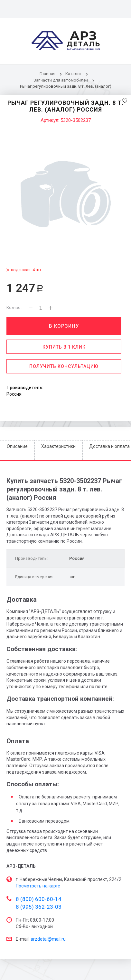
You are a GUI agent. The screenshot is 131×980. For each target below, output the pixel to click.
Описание (17, 446)
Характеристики (58, 446)
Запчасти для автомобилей (61, 80)
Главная (47, 74)
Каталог (74, 74)
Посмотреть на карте (38, 886)
